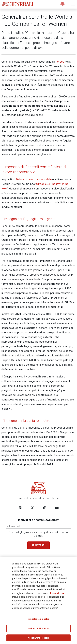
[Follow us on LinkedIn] (20, 508)
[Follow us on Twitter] (32, 508)
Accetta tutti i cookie (39, 638)
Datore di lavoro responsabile (34, 179)
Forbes (60, 62)
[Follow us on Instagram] (45, 508)
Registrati (39, 545)
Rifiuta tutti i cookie (39, 628)
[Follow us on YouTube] (57, 508)
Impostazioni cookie (38, 619)
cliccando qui (57, 593)
